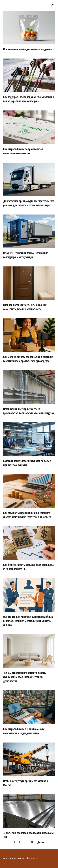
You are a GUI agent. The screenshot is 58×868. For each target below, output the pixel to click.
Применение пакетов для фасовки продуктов (27, 49)
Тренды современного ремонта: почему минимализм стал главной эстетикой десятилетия (25, 677)
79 (32, 842)
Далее (41, 842)
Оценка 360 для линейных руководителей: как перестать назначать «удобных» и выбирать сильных (28, 621)
